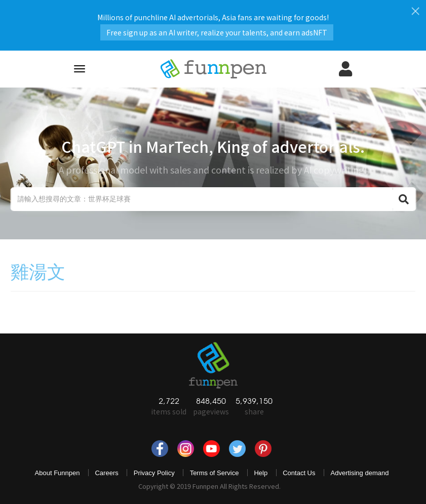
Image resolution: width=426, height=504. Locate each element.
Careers (106, 473)
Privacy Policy (154, 473)
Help (261, 473)
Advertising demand (360, 473)
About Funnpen (57, 473)
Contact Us (299, 473)
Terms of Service (215, 473)
